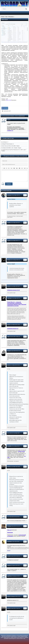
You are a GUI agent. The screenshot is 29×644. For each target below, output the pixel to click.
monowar (9, 195)
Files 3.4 (9, 530)
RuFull (9, 286)
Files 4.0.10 (9, 100)
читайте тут (10, 131)
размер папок (21, 451)
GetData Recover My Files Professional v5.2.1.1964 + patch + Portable (14, 150)
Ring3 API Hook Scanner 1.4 (8, 144)
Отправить (9, 184)
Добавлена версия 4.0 (13, 329)
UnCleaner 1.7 (6, 142)
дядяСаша (9, 576)
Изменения (10, 532)
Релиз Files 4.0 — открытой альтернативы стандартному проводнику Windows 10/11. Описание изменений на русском (17, 304)
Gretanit (9, 351)
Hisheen (9, 260)
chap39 (9, 223)
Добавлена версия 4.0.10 (13, 290)
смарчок (9, 565)
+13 (5, 108)
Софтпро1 (9, 298)
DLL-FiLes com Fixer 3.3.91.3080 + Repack (11, 146)
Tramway (9, 526)
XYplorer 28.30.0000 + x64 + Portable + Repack (12, 148)
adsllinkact (9, 542)
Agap (8, 337)
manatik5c (9, 446)
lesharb (9, 556)
